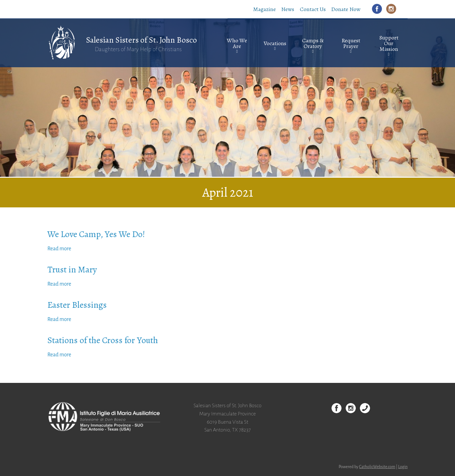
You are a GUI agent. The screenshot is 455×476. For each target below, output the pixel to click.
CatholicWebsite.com (377, 467)
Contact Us (313, 9)
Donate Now (346, 9)
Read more (59, 249)
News (288, 9)
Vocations (275, 43)
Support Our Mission (389, 43)
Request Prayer (351, 43)
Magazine (264, 9)
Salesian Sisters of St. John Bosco (141, 40)
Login (403, 467)
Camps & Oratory (313, 43)
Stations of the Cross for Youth (103, 340)
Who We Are (237, 43)
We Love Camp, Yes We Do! (96, 234)
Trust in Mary (72, 270)
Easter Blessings (77, 305)
